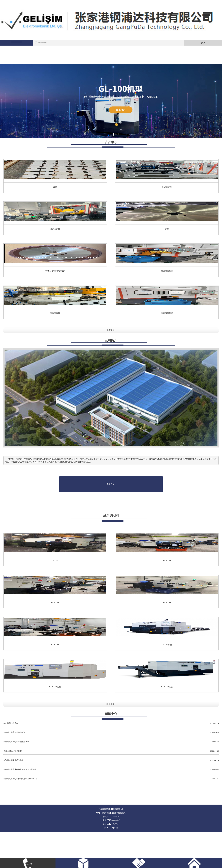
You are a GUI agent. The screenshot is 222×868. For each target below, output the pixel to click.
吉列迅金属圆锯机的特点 (111, 760)
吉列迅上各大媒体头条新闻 (111, 733)
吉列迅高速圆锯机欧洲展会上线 (111, 742)
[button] (109, 135)
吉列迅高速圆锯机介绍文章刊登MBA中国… (111, 779)
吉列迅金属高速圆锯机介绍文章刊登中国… (111, 770)
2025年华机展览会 (111, 723)
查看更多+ (111, 330)
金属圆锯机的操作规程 (111, 751)
